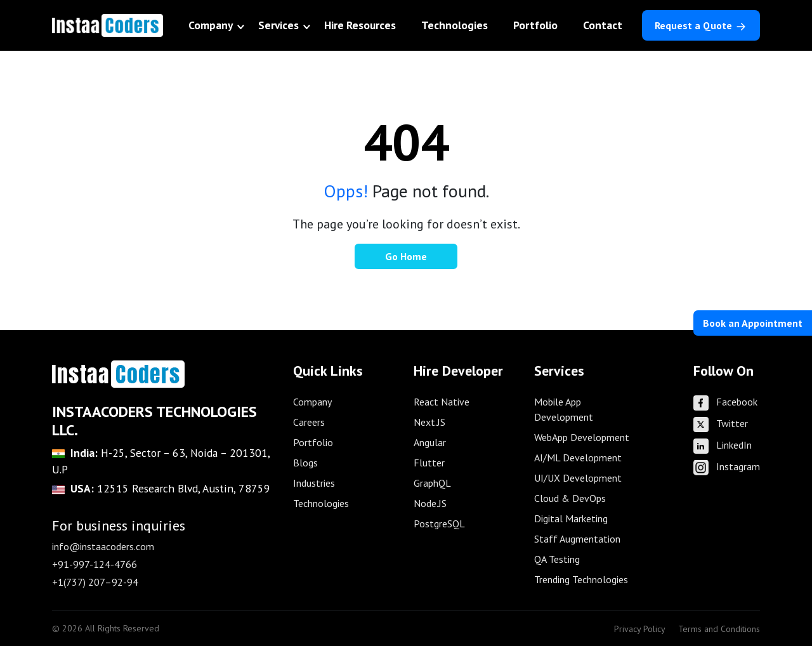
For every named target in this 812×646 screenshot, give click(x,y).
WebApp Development (582, 437)
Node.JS (430, 503)
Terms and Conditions (719, 629)
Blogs (305, 463)
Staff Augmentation (577, 539)
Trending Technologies (581, 579)
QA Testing (557, 559)
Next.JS (429, 422)
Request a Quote (701, 26)
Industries (314, 483)
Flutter (429, 463)
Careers (309, 422)
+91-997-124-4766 (95, 564)
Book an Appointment (753, 323)
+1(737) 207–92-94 (95, 582)
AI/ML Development (578, 458)
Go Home (406, 256)
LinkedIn (723, 445)
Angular (430, 442)
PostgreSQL (439, 524)
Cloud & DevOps (570, 498)
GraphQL (432, 483)
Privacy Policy (640, 629)
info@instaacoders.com (103, 546)
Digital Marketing (571, 518)
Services (278, 25)
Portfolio (535, 25)
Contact (603, 25)
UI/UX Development (578, 478)
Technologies (455, 25)
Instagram (727, 466)
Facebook (725, 402)
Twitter (721, 423)
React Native (442, 402)
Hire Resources (360, 25)
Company (211, 25)
